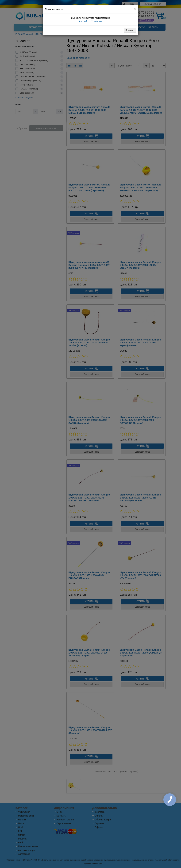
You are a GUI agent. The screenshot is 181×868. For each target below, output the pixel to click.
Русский (83, 21)
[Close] (135, 9)
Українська (96, 21)
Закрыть (130, 30)
